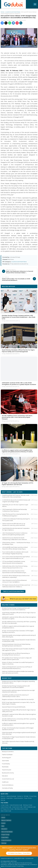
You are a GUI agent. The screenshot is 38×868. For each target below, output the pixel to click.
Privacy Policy (33, 796)
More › (34, 605)
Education (5, 776)
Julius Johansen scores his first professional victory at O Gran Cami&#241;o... (14, 581)
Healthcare (5, 782)
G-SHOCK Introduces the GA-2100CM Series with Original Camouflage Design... (16, 501)
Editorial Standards (11, 796)
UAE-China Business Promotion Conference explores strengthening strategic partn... (15, 534)
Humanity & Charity (7, 788)
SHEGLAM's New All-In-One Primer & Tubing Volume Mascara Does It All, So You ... (15, 567)
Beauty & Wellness (6, 820)
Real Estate (5, 767)
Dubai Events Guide (17, 807)
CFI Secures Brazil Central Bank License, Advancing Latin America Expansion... (14, 562)
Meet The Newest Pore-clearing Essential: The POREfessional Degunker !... (16, 515)
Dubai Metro (10, 798)
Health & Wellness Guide (29, 807)
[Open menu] (35, 4)
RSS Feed (26, 796)
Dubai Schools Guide (6, 807)
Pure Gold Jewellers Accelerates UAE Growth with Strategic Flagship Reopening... (15, 553)
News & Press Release (7, 832)
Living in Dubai (5, 805)
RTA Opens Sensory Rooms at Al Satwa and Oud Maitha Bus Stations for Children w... (16, 586)
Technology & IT (7, 758)
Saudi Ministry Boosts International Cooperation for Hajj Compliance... (16, 529)
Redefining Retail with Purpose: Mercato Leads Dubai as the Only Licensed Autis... (16, 496)
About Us (3, 796)
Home (2, 12)
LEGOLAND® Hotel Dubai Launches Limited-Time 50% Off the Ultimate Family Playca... (15, 548)
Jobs (3, 826)
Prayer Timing (28, 798)
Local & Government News (13, 12)
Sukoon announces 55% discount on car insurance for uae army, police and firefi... (14, 524)
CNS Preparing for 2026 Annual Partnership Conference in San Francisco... (15, 510)
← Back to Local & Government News (13, 591)
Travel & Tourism (7, 770)
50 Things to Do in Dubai (7, 809)
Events (3, 823)
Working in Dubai (28, 805)
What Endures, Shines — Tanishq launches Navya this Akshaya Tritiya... (16, 543)
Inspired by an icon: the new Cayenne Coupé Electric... (15, 506)
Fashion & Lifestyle (7, 755)
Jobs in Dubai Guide (6, 811)
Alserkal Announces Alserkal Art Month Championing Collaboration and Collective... (15, 539)
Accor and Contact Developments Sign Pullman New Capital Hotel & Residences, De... (16, 558)
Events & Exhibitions (8, 785)
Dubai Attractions (18, 798)
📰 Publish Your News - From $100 (19, 853)
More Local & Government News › (25, 288)
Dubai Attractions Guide (16, 805)
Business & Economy (8, 773)
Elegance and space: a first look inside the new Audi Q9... (18, 699)
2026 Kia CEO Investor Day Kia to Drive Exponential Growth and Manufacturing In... (15, 572)
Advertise (3, 798)
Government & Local (8, 779)
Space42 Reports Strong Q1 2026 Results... (14, 707)
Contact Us (20, 796)
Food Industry (6, 764)
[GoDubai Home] (13, 4)
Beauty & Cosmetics (8, 752)
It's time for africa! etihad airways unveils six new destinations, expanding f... (16, 576)
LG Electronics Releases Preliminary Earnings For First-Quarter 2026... (16, 520)
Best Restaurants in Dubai (21, 809)
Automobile (5, 761)
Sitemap (3, 800)
